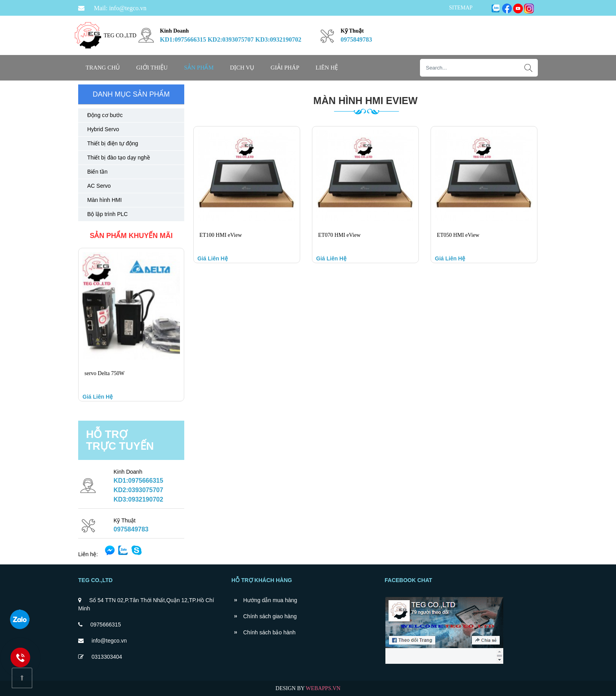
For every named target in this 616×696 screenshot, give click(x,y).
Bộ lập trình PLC (107, 214)
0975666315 (106, 625)
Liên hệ (327, 68)
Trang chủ (103, 68)
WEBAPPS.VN (323, 688)
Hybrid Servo (103, 129)
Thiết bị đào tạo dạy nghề (119, 158)
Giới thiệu (152, 68)
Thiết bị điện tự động (113, 143)
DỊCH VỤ (242, 68)
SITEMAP (461, 8)
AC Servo (99, 186)
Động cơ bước (105, 115)
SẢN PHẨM (199, 68)
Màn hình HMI (104, 200)
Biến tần (97, 172)
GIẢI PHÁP (285, 68)
